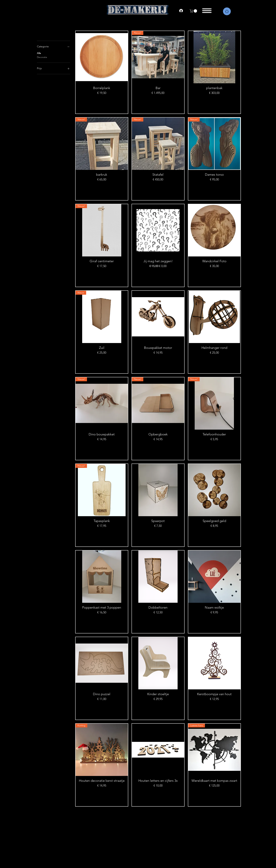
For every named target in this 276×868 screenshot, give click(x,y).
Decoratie (42, 57)
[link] (194, 11)
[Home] (227, 11)
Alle (39, 53)
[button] (207, 10)
